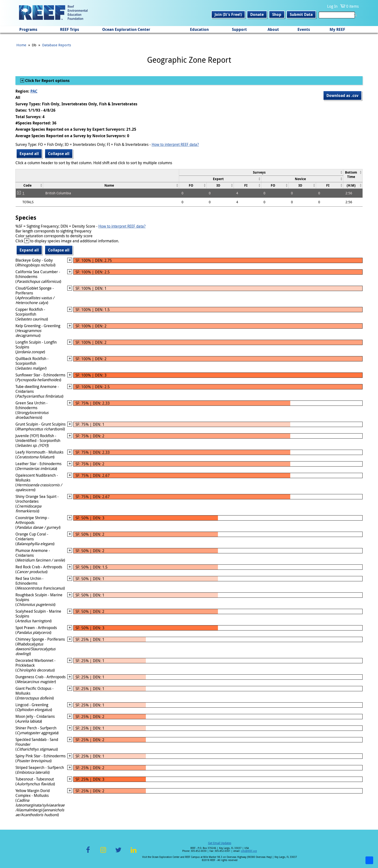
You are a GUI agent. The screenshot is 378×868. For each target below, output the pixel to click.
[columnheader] (261, 172)
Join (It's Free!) (228, 14)
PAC (34, 91)
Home (21, 45)
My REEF (337, 29)
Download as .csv (342, 95)
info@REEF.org (249, 851)
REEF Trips (70, 29)
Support (239, 29)
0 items (352, 6)
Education (199, 29)
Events (304, 29)
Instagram (103, 853)
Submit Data (301, 14)
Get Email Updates (220, 843)
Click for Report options (47, 81)
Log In (332, 6)
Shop (277, 14)
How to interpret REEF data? (175, 144)
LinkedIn (133, 853)
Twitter (118, 853)
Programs (28, 29)
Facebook (88, 853)
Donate (257, 14)
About (273, 29)
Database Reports (57, 45)
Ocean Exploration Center (126, 29)
